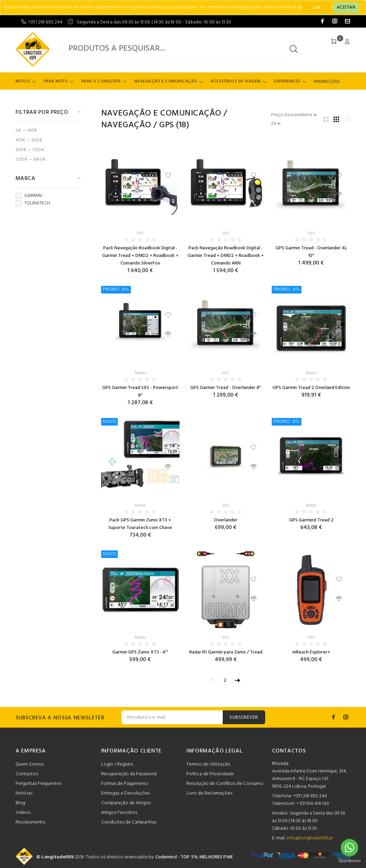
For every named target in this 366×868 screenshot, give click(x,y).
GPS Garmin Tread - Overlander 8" (226, 388)
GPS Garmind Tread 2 (311, 520)
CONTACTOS (289, 751)
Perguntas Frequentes (38, 784)
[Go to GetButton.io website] (349, 861)
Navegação (126, 125)
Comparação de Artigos (126, 803)
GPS (166, 125)
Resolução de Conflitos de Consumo (225, 784)
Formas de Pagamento (125, 784)
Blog (20, 803)
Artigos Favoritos (119, 813)
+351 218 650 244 (45, 22)
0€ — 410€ (26, 131)
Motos (23, 81)
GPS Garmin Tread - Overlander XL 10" (311, 252)
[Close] (346, 8)
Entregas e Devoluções (126, 793)
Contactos (27, 774)
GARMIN (29, 196)
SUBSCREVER (244, 717)
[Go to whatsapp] (349, 848)
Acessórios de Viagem (236, 81)
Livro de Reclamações (209, 793)
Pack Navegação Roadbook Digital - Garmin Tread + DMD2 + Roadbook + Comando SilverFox (140, 256)
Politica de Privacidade (210, 774)
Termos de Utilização (208, 764)
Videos (23, 813)
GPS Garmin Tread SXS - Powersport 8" (140, 392)
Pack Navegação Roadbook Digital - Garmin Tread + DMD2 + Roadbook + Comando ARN (226, 256)
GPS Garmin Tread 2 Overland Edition (311, 388)
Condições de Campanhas (129, 822)
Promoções (327, 82)
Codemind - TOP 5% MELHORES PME (194, 857)
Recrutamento (31, 822)
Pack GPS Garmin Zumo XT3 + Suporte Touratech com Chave (140, 524)
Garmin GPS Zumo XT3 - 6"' (140, 652)
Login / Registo (117, 764)
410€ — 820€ (29, 140)
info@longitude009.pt (310, 838)
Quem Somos (30, 764)
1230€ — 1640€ (31, 159)
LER (317, 8)
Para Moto (56, 81)
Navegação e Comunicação (166, 81)
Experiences (287, 81)
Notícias (24, 793)
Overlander (226, 520)
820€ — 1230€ (30, 150)
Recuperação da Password (129, 774)
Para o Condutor (101, 81)
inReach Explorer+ (311, 652)
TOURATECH (33, 203)
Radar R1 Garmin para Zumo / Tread (226, 652)
